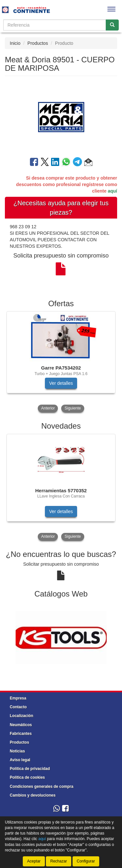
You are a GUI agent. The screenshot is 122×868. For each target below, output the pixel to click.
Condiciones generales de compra (41, 786)
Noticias (17, 751)
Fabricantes (21, 734)
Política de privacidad (30, 769)
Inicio (15, 43)
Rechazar (58, 861)
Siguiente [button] (73, 408)
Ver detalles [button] (61, 383)
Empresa (18, 698)
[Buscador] (55, 25)
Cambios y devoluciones (33, 795)
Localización (21, 716)
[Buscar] (112, 25)
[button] (88, 163)
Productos (38, 43)
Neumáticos (21, 725)
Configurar (86, 861)
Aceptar (34, 861)
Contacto (18, 707)
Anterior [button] (48, 408)
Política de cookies (27, 777)
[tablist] (61, 362)
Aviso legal (20, 760)
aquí (112, 191)
